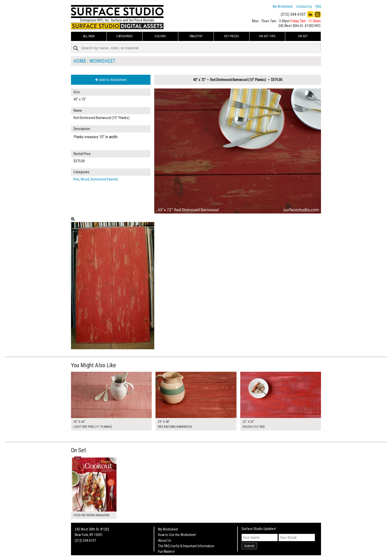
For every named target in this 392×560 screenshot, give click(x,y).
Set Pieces (231, 36)
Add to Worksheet (111, 80)
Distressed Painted (104, 179)
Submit (249, 546)
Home (80, 61)
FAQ (318, 6)
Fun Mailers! (166, 551)
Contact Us (304, 6)
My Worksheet (283, 6)
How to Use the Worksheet (177, 535)
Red (76, 179)
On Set (303, 36)
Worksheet (102, 61)
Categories (124, 36)
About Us (165, 540)
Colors (160, 36)
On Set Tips (267, 36)
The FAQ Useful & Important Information (186, 546)
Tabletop (196, 36)
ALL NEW (89, 36)
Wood (85, 179)
